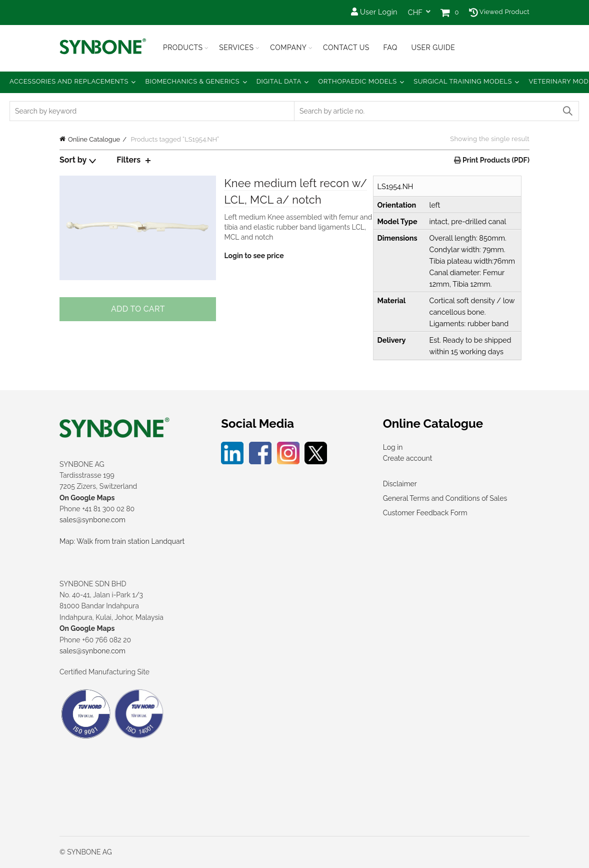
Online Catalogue (94, 139)
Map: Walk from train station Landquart (122, 541)
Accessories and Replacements (69, 81)
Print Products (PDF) (495, 160)
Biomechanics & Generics (193, 81)
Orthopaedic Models (357, 81)
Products (183, 48)
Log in (393, 447)
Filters (128, 160)
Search (567, 111)
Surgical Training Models (463, 81)
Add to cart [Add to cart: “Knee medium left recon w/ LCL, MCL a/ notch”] (138, 309)
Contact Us (346, 48)
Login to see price (254, 256)
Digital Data (279, 81)
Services (236, 48)
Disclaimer (400, 484)
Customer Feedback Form (425, 513)
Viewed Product (499, 12)
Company (288, 48)
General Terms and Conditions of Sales (445, 498)
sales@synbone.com (92, 520)
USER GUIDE (433, 48)
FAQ (390, 48)
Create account (408, 458)
